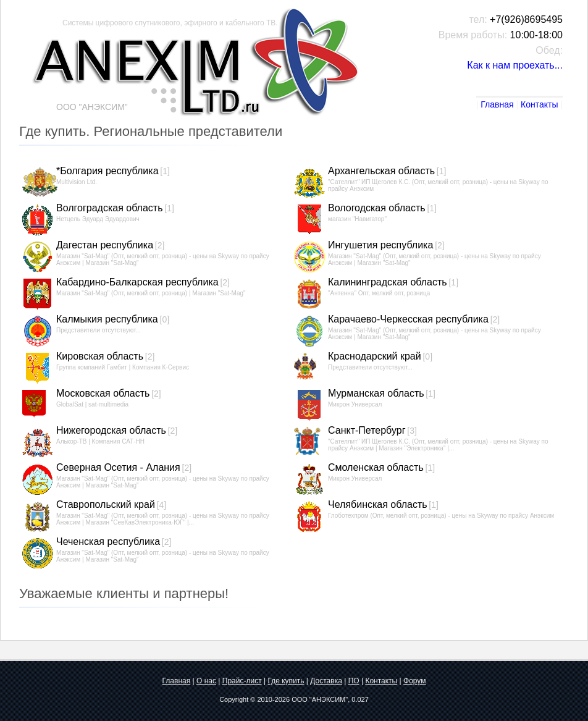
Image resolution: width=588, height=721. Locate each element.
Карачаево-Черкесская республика (408, 319)
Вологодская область (377, 208)
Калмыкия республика (107, 319)
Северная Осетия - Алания (118, 467)
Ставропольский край (106, 504)
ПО (354, 681)
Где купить (286, 681)
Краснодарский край (375, 356)
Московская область (103, 393)
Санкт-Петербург (367, 430)
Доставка (326, 681)
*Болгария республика (107, 171)
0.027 (360, 699)
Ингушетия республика (380, 245)
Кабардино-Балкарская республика (137, 282)
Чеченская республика (108, 542)
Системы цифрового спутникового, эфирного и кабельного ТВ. (170, 23)
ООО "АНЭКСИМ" (320, 699)
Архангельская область (381, 171)
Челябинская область (378, 504)
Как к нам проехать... (515, 65)
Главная (497, 104)
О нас (206, 681)
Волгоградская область (110, 208)
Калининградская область (388, 282)
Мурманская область (376, 393)
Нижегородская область (111, 430)
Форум (414, 681)
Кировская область (100, 356)
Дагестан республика (105, 245)
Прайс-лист (242, 681)
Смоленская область (376, 467)
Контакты (539, 104)
